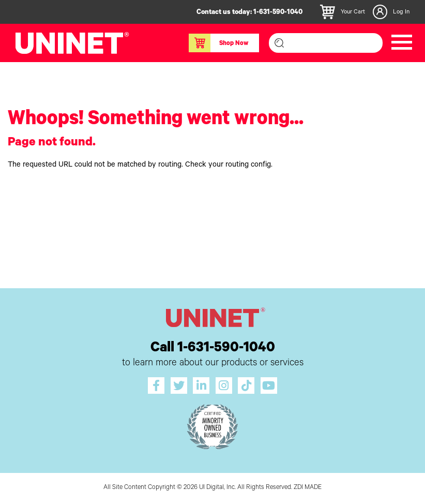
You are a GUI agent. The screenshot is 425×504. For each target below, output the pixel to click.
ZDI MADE (308, 488)
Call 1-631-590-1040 (213, 349)
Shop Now (218, 43)
